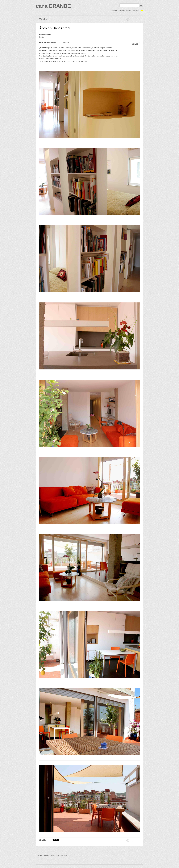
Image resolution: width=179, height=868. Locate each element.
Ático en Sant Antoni (55, 28)
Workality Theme (55, 855)
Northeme (64, 855)
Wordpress (46, 855)
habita (41, 37)
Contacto (136, 10)
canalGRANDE (53, 6)
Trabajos (114, 10)
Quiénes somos (125, 10)
